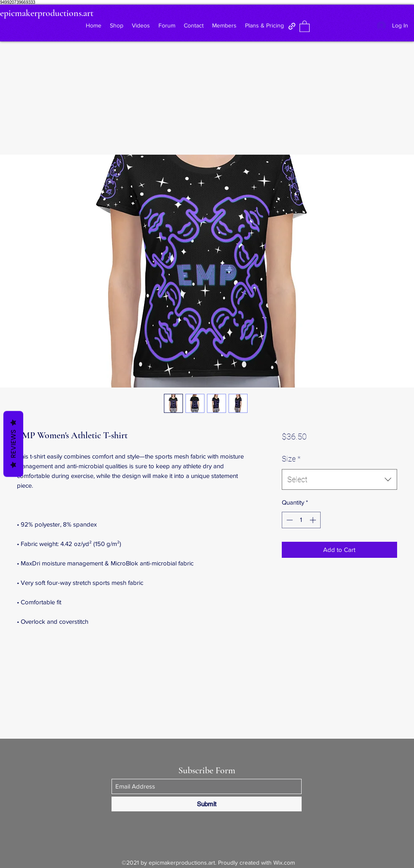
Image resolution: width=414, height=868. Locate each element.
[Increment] (314, 520)
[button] (305, 26)
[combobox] (339, 480)
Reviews (13, 444)
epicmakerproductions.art (47, 13)
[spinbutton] (301, 520)
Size (291, 459)
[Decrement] (289, 520)
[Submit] (207, 804)
